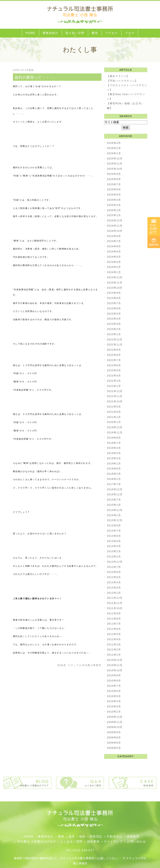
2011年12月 (115, 598)
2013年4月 (114, 541)
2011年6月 (114, 629)
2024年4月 (114, 257)
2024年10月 (115, 231)
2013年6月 (114, 536)
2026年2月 (114, 148)
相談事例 (93, 842)
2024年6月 (114, 246)
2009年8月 (114, 737)
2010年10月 (115, 670)
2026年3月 (114, 143)
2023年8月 (114, 298)
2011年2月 (114, 650)
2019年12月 (115, 427)
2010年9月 (114, 675)
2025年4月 (114, 200)
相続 (82, 836)
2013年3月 (114, 546)
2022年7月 (114, 360)
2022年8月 (114, 355)
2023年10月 (115, 288)
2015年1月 (114, 505)
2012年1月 (114, 593)
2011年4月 (114, 639)
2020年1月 (114, 422)
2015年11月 (115, 494)
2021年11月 (115, 396)
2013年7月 (114, 531)
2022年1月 (114, 386)
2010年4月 (114, 701)
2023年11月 (115, 283)
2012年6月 (114, 572)
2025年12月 (115, 159)
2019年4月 (114, 448)
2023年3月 (114, 324)
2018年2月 (114, 474)
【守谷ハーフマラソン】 (122, 81)
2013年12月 (115, 520)
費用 (61, 836)
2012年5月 (114, 577)
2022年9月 (114, 350)
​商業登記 (96, 836)
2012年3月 (114, 588)
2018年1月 (114, 479)
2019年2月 (114, 458)
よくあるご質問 (72, 842)
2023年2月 (114, 329)
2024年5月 (114, 252)
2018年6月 (114, 469)
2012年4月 (114, 582)
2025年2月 (114, 210)
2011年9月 (114, 613)
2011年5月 (114, 634)
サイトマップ (113, 842)
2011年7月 (114, 624)
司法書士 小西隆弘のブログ (37, 842)
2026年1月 (114, 153)
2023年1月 (114, 334)
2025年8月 (114, 179)
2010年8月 (114, 681)
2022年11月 (115, 345)
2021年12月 (115, 391)
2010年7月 (114, 686)
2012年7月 (114, 567)
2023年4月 (114, 319)
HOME (29, 836)
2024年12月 (115, 220)
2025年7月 (114, 184)
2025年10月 (115, 169)
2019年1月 (114, 464)
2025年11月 (115, 164)
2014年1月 (114, 515)
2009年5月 (114, 748)
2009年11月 (115, 722)
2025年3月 (114, 205)
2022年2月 (114, 381)
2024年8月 (114, 236)
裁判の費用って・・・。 (36, 77)
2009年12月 (115, 717)
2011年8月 (114, 619)
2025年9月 (114, 174)
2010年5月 (114, 696)
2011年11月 (115, 603)
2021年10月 (115, 401)
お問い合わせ (136, 842)
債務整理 (133, 836)
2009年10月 (115, 727)
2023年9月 (114, 293)
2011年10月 (115, 608)
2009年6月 (114, 743)
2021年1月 (114, 417)
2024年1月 (114, 272)
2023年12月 (115, 277)
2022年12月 (115, 339)
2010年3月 (114, 706)
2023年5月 (114, 314)
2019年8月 (114, 438)
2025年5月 (114, 195)
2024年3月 (114, 262)
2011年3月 (114, 644)
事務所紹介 (46, 836)
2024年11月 (115, 226)
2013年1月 (114, 557)
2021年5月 (114, 407)
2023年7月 (114, 303)
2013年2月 (114, 551)
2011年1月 (114, 655)
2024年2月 (114, 267)
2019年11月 (115, 432)
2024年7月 (114, 241)
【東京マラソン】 (118, 76)
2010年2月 (114, 712)
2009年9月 (114, 732)
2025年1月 (114, 215)
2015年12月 (115, 489)
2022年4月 (114, 376)
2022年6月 (114, 365)
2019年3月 (114, 453)
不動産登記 (114, 836)
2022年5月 (114, 370)
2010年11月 (115, 665)
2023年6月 (114, 308)
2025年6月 (114, 189)
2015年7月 (114, 500)
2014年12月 (115, 510)
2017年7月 (114, 484)
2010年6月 (114, 691)
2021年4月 (114, 412)
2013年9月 (114, 525)
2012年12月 (115, 562)
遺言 (72, 836)
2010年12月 (115, 660)
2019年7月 (114, 443)
